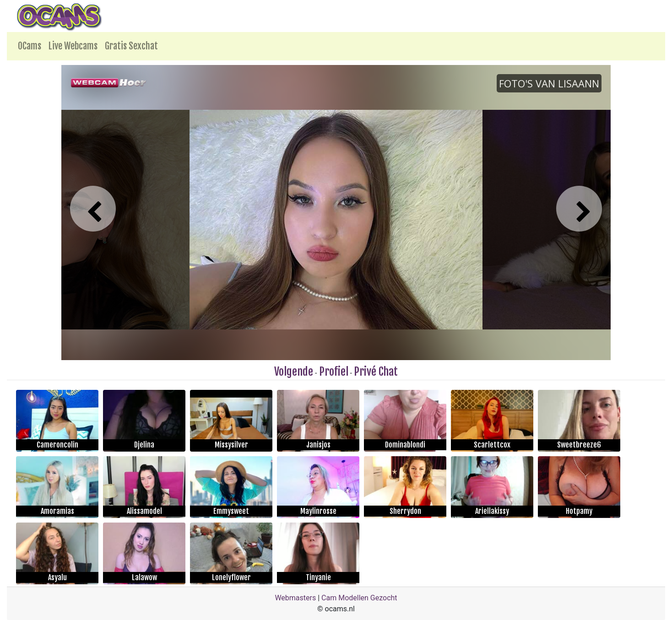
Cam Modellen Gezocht (359, 598)
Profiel (334, 372)
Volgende (294, 372)
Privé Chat (376, 372)
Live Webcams (73, 46)
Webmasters (295, 598)
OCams (30, 46)
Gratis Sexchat (131, 46)
